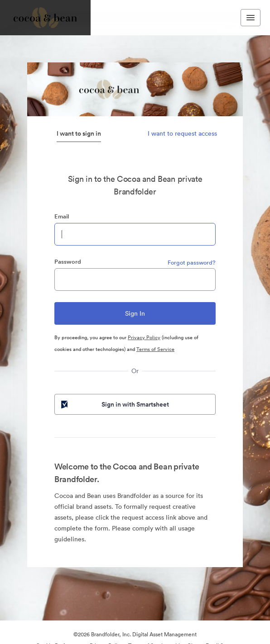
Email (62, 216)
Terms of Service (155, 349)
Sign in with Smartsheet (114, 404)
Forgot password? (192, 263)
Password (68, 262)
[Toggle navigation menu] (251, 18)
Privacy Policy (144, 337)
